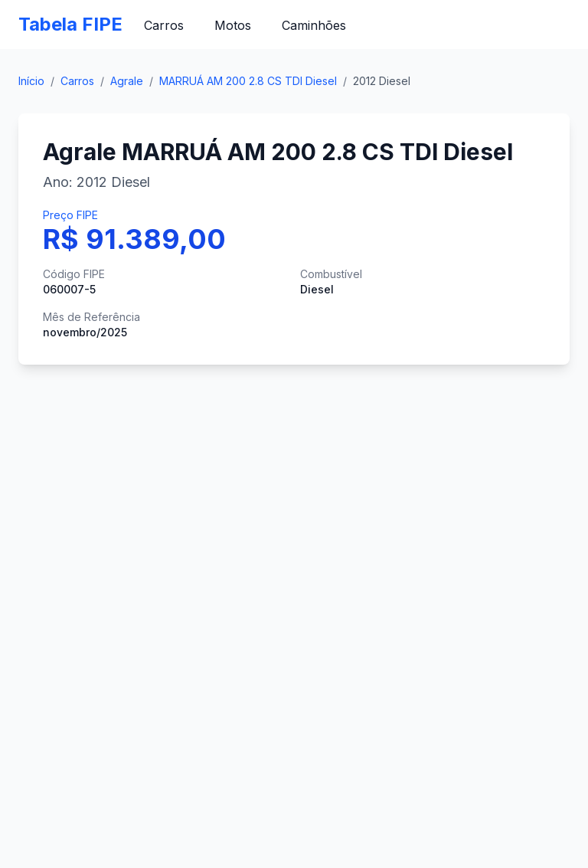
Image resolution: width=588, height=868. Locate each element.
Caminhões (314, 25)
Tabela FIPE (70, 24)
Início (31, 81)
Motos (233, 25)
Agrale (127, 81)
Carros (164, 25)
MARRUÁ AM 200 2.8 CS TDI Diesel (248, 81)
